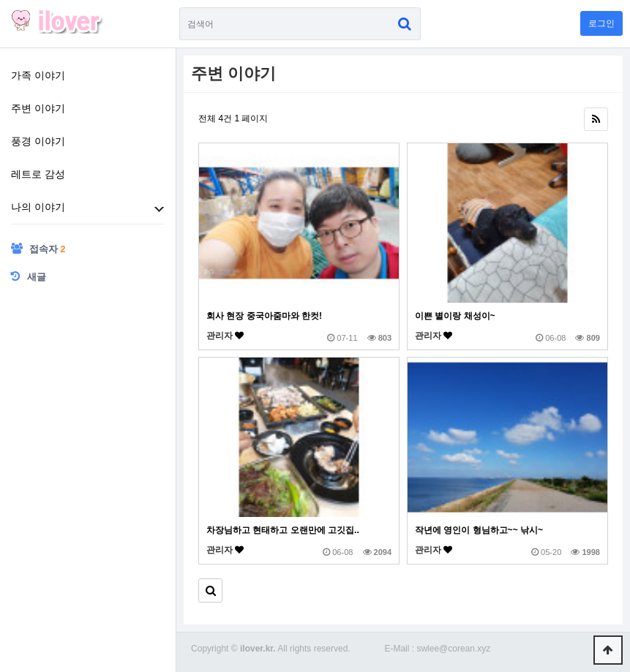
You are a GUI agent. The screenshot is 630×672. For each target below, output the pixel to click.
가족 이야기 (38, 75)
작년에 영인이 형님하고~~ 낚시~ (479, 530)
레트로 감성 (38, 174)
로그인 (601, 23)
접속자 (38, 249)
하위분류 (159, 209)
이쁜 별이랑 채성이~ (455, 316)
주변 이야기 (38, 108)
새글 (29, 276)
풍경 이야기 (38, 141)
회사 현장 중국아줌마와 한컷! (264, 316)
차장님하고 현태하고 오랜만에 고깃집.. (283, 530)
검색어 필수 (180, 8)
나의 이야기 (38, 207)
